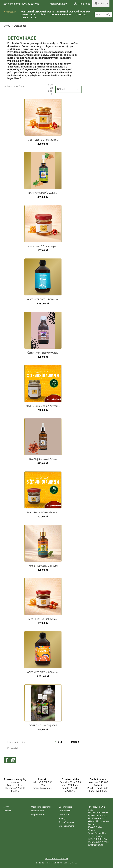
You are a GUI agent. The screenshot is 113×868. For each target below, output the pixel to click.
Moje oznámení (66, 826)
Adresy (62, 818)
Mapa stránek (38, 814)
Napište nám (38, 811)
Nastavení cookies (57, 858)
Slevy (6, 807)
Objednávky (65, 811)
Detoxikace (28, 15)
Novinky (7, 811)
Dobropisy (64, 814)
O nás (24, 17)
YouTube (13, 760)
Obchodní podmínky (41, 807)
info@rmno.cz (95, 845)
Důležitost (68, 89)
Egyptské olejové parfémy (74, 12)
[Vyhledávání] (103, 15)
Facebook (7, 760)
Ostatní (81, 15)
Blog (34, 17)
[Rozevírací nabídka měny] (63, 4)
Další (76, 742)
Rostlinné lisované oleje (37, 12)
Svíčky (43, 15)
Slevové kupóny (66, 822)
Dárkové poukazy (61, 15)
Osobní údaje (65, 807)
